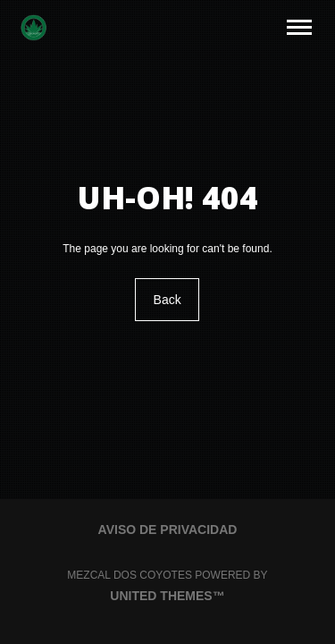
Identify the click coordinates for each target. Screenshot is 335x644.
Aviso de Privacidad (168, 530)
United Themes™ (167, 596)
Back (167, 300)
